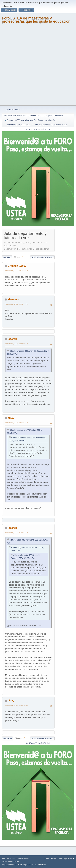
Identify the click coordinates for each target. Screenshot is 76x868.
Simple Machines (23, 858)
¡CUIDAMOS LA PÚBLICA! (38, 130)
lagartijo (13, 339)
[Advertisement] (38, 66)
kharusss (13, 299)
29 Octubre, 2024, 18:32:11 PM (17, 304)
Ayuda (47, 858)
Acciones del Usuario (42, 257)
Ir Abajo (7, 257)
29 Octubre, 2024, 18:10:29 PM (17, 271)
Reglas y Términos (58, 858)
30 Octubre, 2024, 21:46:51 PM (17, 533)
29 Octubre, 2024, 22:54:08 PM (17, 344)
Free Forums (15, 862)
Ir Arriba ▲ (70, 858)
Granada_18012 (17, 266)
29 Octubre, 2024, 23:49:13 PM (17, 423)
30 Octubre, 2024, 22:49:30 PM (17, 705)
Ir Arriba (7, 738)
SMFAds (4, 862)
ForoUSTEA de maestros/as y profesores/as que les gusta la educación (36, 20)
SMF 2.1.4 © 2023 (8, 858)
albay (11, 418)
